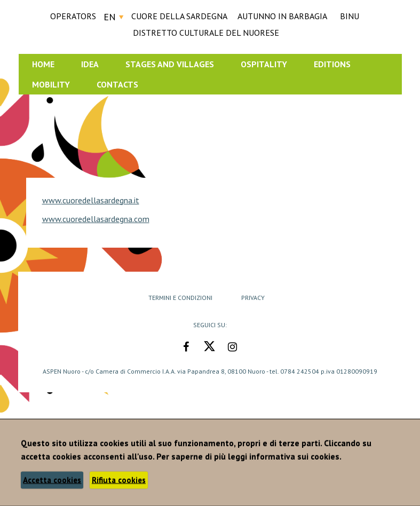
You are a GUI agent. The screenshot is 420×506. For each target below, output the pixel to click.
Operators (73, 16)
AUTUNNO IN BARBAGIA (282, 16)
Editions (332, 64)
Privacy (253, 298)
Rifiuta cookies (119, 480)
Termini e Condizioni (180, 298)
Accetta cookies (52, 480)
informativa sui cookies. (295, 456)
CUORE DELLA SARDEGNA (179, 16)
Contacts (117, 84)
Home (43, 64)
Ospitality (264, 64)
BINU (350, 16)
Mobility (51, 84)
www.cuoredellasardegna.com (96, 219)
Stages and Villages (170, 64)
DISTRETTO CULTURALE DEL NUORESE (206, 33)
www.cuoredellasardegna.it (91, 200)
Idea (90, 64)
